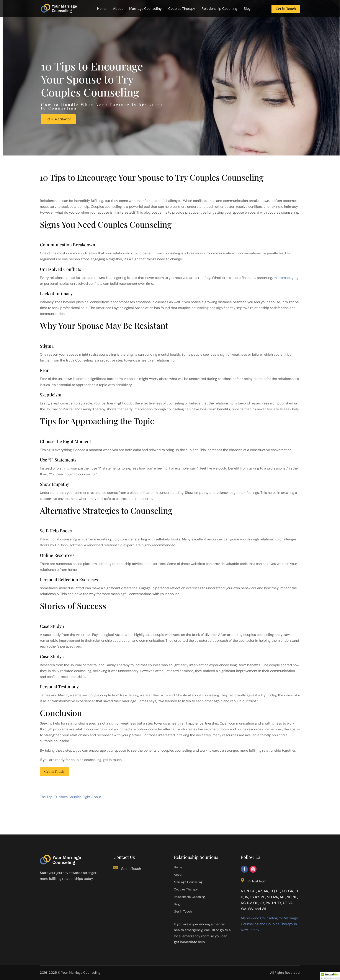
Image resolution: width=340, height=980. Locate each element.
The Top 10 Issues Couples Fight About (70, 797)
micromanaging (286, 278)
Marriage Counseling (145, 9)
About (118, 9)
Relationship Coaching (219, 9)
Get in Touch (286, 9)
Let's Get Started (58, 119)
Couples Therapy (182, 9)
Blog (247, 9)
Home (102, 9)
